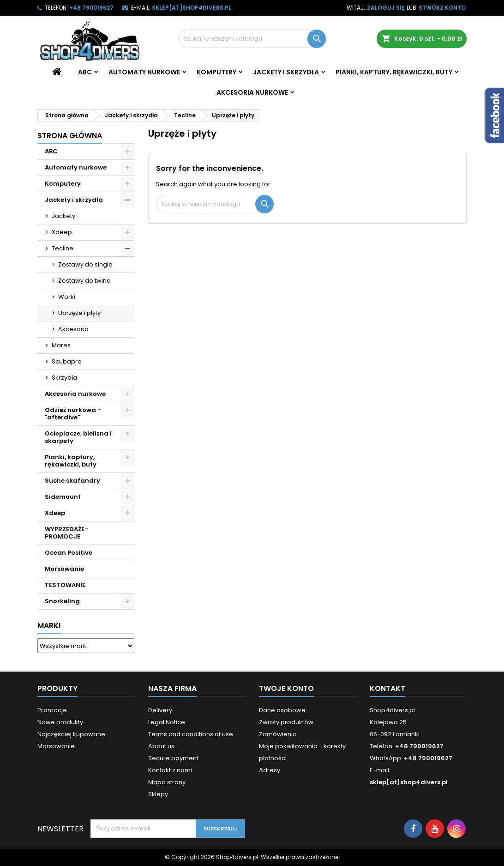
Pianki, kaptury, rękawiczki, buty (394, 72)
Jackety (63, 216)
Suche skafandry (72, 481)
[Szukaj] (252, 39)
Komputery (216, 72)
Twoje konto (286, 688)
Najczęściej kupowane (71, 734)
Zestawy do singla (85, 264)
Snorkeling (62, 601)
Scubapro (67, 361)
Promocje (52, 710)
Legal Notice (167, 722)
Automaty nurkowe (144, 72)
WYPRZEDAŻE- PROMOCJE (66, 533)
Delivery (160, 710)
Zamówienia (278, 734)
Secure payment (173, 758)
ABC (85, 72)
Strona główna (70, 136)
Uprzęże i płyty (79, 313)
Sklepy (158, 794)
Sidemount (63, 497)
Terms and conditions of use (191, 734)
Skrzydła (64, 378)
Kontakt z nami (170, 770)
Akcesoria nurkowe (252, 92)
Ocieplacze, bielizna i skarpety (78, 437)
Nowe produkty (60, 722)
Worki (67, 297)
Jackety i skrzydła (286, 72)
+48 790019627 (91, 8)
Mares (61, 345)
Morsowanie (64, 569)
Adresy (270, 770)
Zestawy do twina (84, 281)
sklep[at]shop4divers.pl (192, 8)
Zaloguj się (386, 8)
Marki (49, 626)
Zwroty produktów (286, 722)
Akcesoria (73, 329)
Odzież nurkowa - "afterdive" (73, 414)
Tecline (63, 248)
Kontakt (387, 688)
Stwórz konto (442, 8)
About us (161, 746)
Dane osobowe (282, 710)
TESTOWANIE (65, 585)
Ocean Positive (69, 553)
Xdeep (62, 232)
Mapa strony (167, 782)
